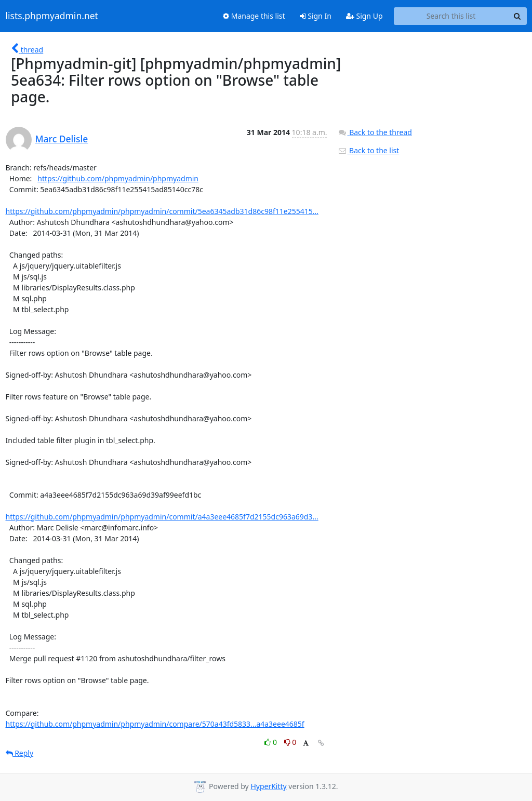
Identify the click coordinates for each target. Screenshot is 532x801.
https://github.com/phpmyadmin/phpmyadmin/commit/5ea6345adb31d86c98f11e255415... (162, 211)
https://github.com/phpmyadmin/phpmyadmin (118, 178)
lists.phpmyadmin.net (52, 16)
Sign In (316, 16)
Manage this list (254, 16)
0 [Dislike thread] (290, 742)
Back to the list (368, 150)
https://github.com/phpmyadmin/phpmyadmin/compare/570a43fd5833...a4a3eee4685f (155, 724)
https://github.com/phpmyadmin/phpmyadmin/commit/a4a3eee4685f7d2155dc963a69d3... (162, 517)
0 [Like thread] (271, 742)
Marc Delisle (62, 139)
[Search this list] (451, 16)
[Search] (517, 16)
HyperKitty (268, 786)
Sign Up (364, 16)
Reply (20, 753)
